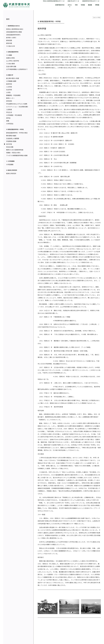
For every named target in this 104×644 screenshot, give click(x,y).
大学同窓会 (10, 124)
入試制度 (9, 109)
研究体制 (9, 101)
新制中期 (9, 43)
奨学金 (8, 118)
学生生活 (9, 112)
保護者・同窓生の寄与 (13, 153)
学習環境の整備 (11, 141)
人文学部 (9, 87)
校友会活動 (10, 147)
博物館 (97, 5)
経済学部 (9, 84)
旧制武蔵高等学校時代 (13, 35)
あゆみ (70, 5)
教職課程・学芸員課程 (13, 95)
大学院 (8, 92)
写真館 (83, 5)
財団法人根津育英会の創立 (15, 29)
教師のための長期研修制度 (15, 150)
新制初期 (9, 40)
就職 (8, 121)
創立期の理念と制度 (13, 78)
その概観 (9, 55)
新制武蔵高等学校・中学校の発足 (17, 133)
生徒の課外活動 (11, 66)
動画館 (90, 5)
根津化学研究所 (11, 173)
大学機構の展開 (11, 81)
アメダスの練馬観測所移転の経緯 (17, 155)
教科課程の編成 (11, 136)
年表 (76, 5)
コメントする (97, 17)
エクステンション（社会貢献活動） (18, 107)
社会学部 (9, 90)
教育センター (10, 98)
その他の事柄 (10, 64)
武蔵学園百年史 (60, 5)
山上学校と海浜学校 (13, 61)
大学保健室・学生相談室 (14, 115)
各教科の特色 (10, 58)
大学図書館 (10, 164)
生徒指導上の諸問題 (13, 138)
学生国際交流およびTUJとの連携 (17, 104)
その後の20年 (11, 46)
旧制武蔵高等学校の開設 (14, 32)
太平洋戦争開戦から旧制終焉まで (17, 69)
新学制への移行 (11, 38)
